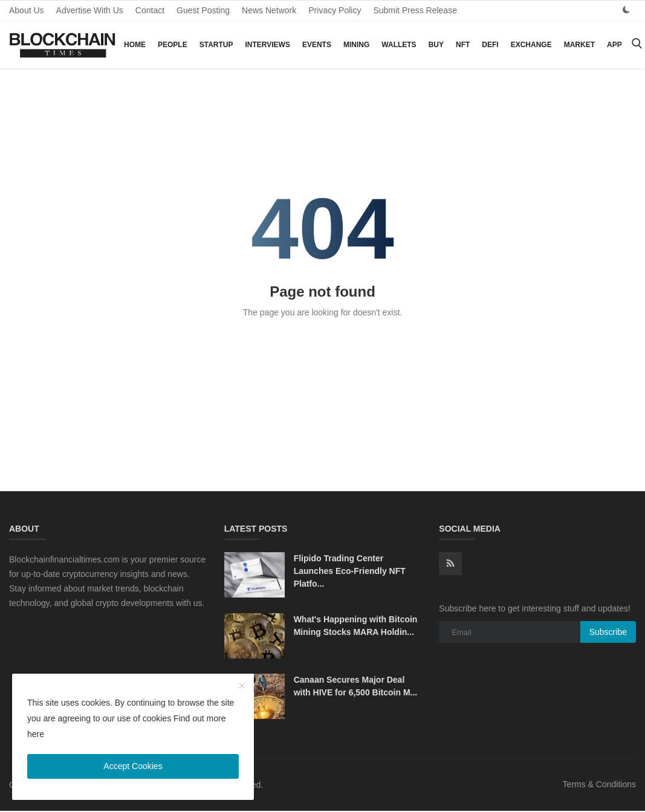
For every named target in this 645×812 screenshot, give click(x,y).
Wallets (399, 45)
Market (579, 45)
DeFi (490, 45)
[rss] (450, 564)
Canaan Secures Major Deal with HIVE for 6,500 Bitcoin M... (356, 686)
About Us (27, 10)
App (614, 45)
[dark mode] (626, 10)
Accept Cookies (133, 766)
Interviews (267, 45)
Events (317, 45)
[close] (242, 686)
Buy (436, 45)
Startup (216, 45)
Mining (356, 45)
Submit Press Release (415, 10)
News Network (269, 10)
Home (135, 45)
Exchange (531, 45)
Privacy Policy (335, 10)
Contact (150, 10)
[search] (637, 44)
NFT (463, 45)
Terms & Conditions (599, 784)
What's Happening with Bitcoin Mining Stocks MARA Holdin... (356, 626)
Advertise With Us (90, 10)
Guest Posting (203, 10)
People (173, 45)
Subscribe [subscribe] (608, 632)
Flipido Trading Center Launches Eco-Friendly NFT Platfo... (350, 571)
